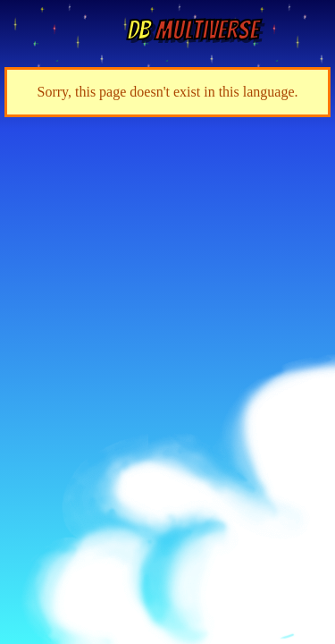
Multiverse (193, 30)
